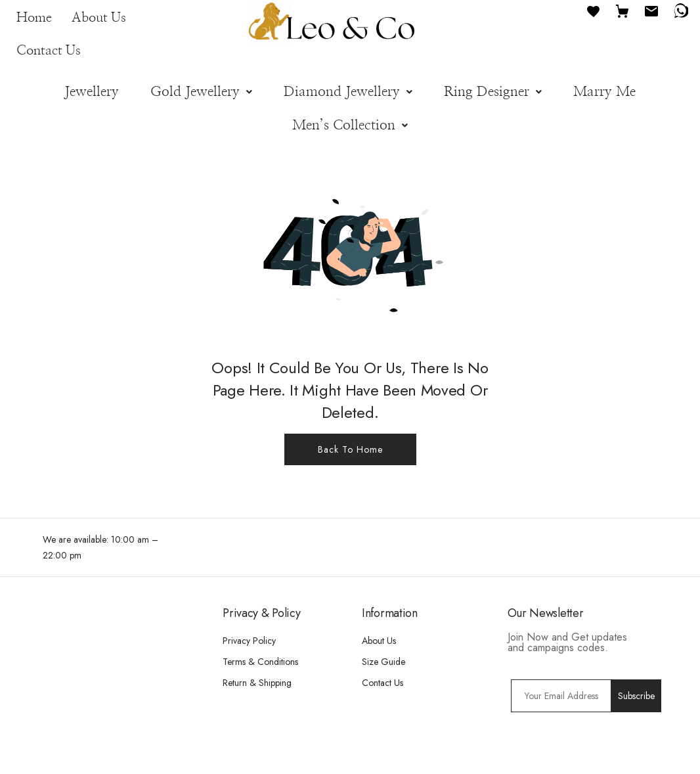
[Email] (651, 10)
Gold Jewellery (201, 92)
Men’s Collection (350, 125)
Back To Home (350, 449)
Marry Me (604, 92)
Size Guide (383, 662)
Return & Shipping (257, 683)
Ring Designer (493, 92)
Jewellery (92, 92)
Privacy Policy (249, 641)
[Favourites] (594, 10)
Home (34, 18)
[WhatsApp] (680, 10)
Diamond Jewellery (348, 92)
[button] (201, 92)
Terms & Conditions (260, 662)
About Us (99, 18)
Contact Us (49, 51)
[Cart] (623, 10)
